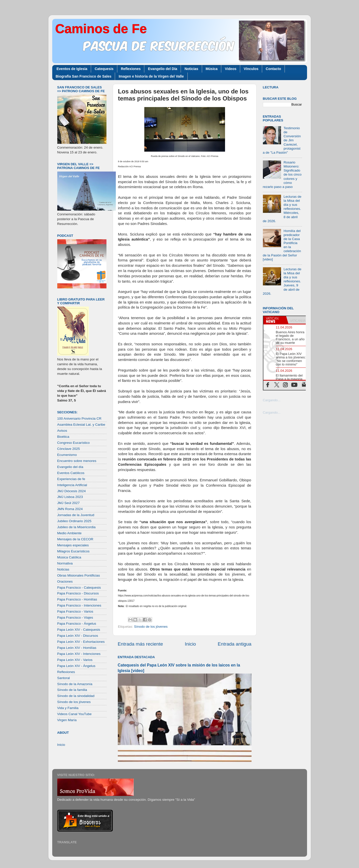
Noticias (191, 69)
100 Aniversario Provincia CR (79, 419)
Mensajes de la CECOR (75, 539)
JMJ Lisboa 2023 (70, 497)
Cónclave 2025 (69, 449)
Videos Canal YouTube (75, 714)
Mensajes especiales (73, 545)
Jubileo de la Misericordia (76, 527)
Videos (231, 69)
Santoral (64, 678)
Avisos (62, 431)
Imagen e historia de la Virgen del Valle (151, 76)
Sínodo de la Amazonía (75, 684)
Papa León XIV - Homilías (77, 648)
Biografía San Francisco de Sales (84, 76)
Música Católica (69, 557)
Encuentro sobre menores (77, 461)
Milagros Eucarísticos (73, 551)
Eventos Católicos (71, 473)
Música (212, 69)
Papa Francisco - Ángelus (77, 624)
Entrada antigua (234, 644)
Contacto (273, 69)
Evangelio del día (70, 467)
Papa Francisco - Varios (75, 611)
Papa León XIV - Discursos (78, 636)
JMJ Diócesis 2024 (72, 491)
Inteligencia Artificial (72, 485)
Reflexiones (131, 69)
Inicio (190, 644)
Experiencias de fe (71, 479)
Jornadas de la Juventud (76, 515)
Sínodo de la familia (72, 690)
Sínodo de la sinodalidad (76, 696)
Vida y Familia (68, 708)
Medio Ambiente (70, 533)
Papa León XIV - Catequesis (79, 630)
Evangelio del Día (162, 69)
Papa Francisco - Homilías (77, 599)
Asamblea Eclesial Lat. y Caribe (81, 425)
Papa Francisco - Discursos (78, 593)
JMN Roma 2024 (70, 509)
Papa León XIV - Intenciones (79, 654)
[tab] (275, 320)
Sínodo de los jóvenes (151, 627)
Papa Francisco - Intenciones (79, 605)
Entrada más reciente (141, 644)
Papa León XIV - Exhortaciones (81, 642)
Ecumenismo (67, 455)
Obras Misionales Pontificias (79, 575)
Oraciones (65, 581)
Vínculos (251, 69)
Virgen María (67, 720)
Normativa (65, 563)
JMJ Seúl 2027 (68, 503)
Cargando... (272, 400)
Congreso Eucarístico (74, 443)
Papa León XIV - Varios (75, 660)
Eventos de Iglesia (72, 69)
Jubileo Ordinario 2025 (74, 521)
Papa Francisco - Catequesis (79, 588)
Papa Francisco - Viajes (75, 617)
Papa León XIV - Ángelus (76, 666)
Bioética (63, 437)
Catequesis (104, 69)
